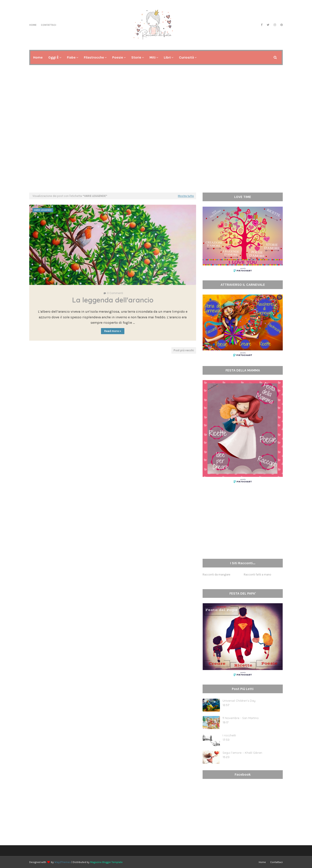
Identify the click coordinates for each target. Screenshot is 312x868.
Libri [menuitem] (167, 57)
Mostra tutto (186, 196)
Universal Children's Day (239, 701)
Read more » (113, 331)
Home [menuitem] (38, 57)
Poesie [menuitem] (118, 57)
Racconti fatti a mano (258, 575)
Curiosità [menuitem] (186, 57)
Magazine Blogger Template (106, 862)
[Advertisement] (156, 156)
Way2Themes (63, 862)
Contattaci (49, 25)
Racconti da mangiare (216, 575)
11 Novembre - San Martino (241, 718)
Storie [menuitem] (136, 57)
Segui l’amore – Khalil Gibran (242, 753)
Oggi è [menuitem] (54, 57)
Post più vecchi (184, 350)
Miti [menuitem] (153, 57)
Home (33, 25)
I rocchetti (229, 735)
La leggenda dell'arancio (113, 300)
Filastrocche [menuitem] (94, 57)
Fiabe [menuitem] (71, 57)
